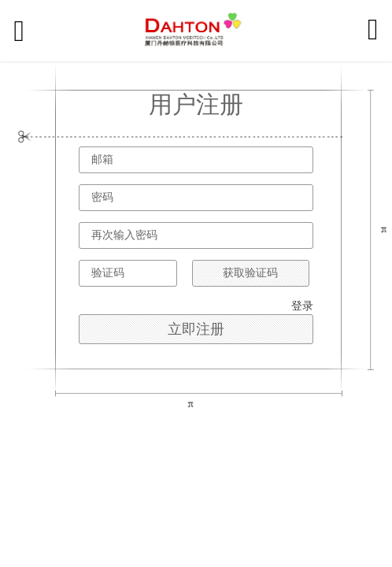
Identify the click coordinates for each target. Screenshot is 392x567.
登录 (302, 306)
